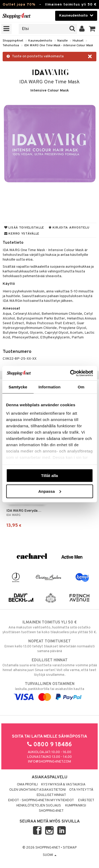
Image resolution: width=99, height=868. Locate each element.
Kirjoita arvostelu (69, 228)
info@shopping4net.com (49, 762)
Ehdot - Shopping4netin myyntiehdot (41, 800)
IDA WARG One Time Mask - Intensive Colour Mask (58, 45)
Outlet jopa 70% (19, 5)
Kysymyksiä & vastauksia (63, 785)
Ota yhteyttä (81, 790)
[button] (92, 29)
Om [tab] (81, 387)
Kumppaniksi (76, 806)
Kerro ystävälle (22, 234)
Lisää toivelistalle (24, 228)
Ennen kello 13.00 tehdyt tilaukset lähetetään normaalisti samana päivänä (49, 646)
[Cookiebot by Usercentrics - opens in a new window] (70, 373)
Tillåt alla (50, 476)
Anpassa (50, 491)
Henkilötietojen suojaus (39, 806)
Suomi (50, 855)
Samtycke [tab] (18, 387)
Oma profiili (27, 785)
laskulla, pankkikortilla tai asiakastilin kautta (49, 691)
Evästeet (86, 800)
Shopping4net (13, 41)
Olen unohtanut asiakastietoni (37, 790)
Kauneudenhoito (40, 41)
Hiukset (78, 41)
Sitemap (70, 848)
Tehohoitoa (11, 45)
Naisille (62, 41)
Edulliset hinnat (51, 795)
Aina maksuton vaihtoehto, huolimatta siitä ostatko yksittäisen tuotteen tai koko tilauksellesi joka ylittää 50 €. (49, 627)
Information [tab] (50, 387)
